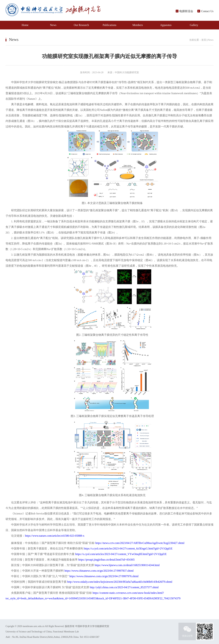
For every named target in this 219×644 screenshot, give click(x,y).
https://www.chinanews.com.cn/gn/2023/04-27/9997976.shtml (104, 576)
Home (25, 25)
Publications (109, 25)
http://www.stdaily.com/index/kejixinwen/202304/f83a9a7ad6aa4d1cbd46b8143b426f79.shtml (120, 582)
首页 (204, 40)
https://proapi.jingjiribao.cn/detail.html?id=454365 (106, 560)
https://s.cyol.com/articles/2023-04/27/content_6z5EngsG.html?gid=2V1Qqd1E (128, 548)
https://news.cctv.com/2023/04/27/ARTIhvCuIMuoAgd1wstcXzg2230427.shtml (140, 543)
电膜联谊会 (185, 11)
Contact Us (205, 11)
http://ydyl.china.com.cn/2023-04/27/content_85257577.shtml (124, 587)
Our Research (81, 25)
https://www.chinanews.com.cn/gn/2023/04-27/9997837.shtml (99, 571)
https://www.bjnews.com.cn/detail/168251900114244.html (127, 565)
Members (138, 25)
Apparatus (166, 25)
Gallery (194, 25)
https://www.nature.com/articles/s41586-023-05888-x (56, 536)
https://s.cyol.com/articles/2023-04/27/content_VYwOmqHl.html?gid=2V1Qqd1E (121, 554)
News (53, 25)
